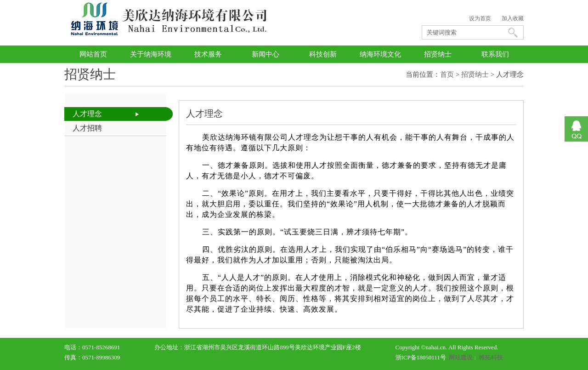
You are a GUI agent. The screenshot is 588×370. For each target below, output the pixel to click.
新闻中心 (266, 54)
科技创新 (323, 54)
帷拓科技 (491, 357)
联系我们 (495, 54)
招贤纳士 (438, 54)
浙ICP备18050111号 (421, 357)
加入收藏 (513, 18)
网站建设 (461, 357)
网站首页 (93, 54)
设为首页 (480, 18)
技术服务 (208, 54)
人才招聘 (87, 128)
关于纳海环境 (151, 54)
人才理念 (87, 114)
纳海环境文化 (380, 54)
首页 (447, 74)
